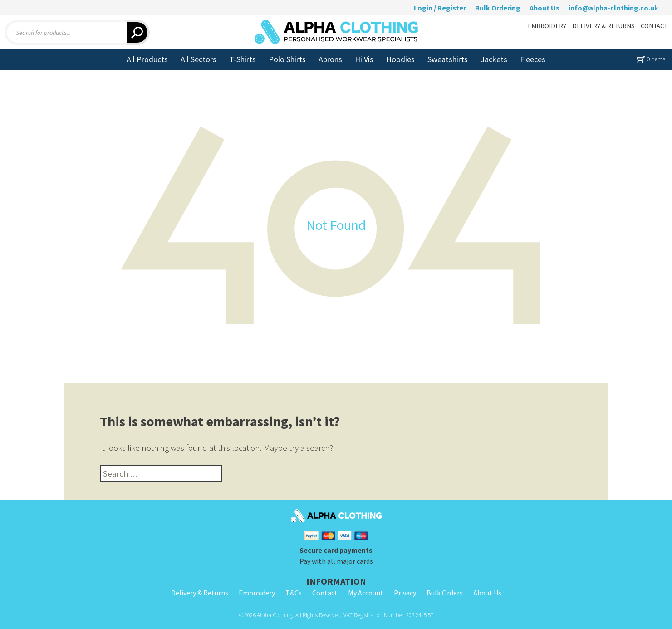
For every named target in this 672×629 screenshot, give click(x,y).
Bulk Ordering (498, 8)
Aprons (330, 59)
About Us (544, 8)
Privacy (405, 593)
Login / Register (440, 8)
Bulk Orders (445, 593)
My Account (366, 593)
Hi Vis (364, 59)
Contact (325, 593)
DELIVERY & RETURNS (603, 26)
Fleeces (533, 59)
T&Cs (294, 593)
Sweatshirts (448, 59)
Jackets (494, 59)
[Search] (138, 32)
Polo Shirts (287, 59)
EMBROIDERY (547, 26)
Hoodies (400, 59)
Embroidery (257, 593)
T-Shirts (243, 59)
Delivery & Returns (200, 593)
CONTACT (654, 26)
